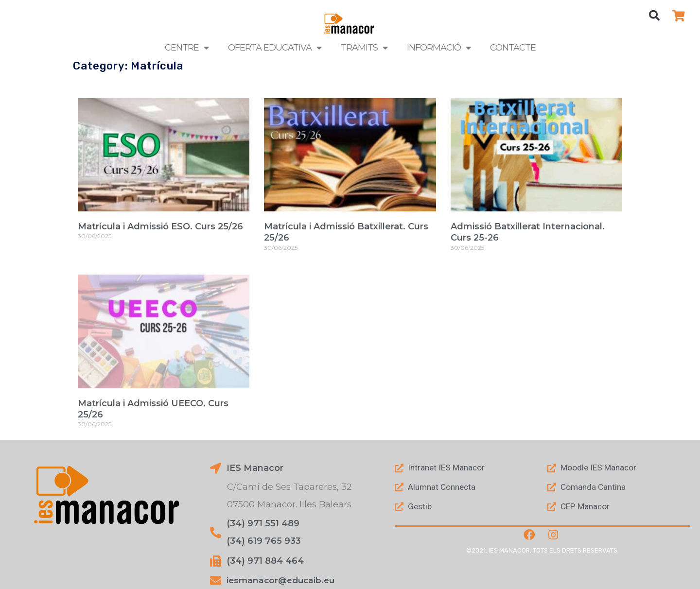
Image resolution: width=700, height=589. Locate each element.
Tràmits (364, 48)
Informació (439, 48)
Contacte (513, 48)
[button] (654, 16)
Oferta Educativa (275, 48)
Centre (187, 48)
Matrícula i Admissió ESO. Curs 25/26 (160, 226)
